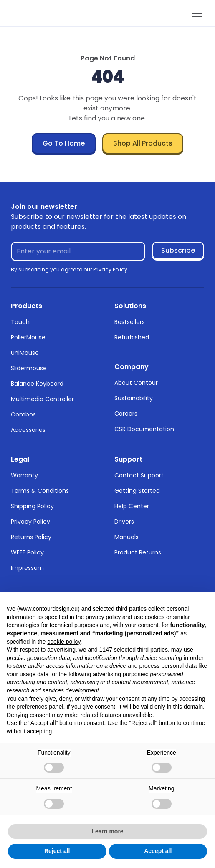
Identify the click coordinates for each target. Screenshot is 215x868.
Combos (23, 414)
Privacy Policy (30, 522)
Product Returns (138, 552)
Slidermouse (29, 368)
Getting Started (137, 491)
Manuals (126, 537)
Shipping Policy (32, 506)
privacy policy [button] (103, 617)
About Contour (136, 383)
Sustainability (134, 398)
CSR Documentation (144, 429)
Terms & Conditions (40, 491)
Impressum (27, 568)
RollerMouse (28, 337)
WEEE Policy (27, 552)
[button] (196, 13)
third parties (153, 650)
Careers (126, 414)
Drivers (124, 522)
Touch (20, 322)
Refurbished (132, 337)
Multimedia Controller (42, 399)
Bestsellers (130, 322)
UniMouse (25, 353)
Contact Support (139, 475)
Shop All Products (143, 143)
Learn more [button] (107, 831)
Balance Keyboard (37, 384)
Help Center (132, 506)
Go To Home (64, 143)
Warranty (24, 475)
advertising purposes (120, 674)
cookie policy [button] (64, 642)
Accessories (28, 430)
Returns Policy (31, 537)
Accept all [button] (158, 851)
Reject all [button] (57, 851)
